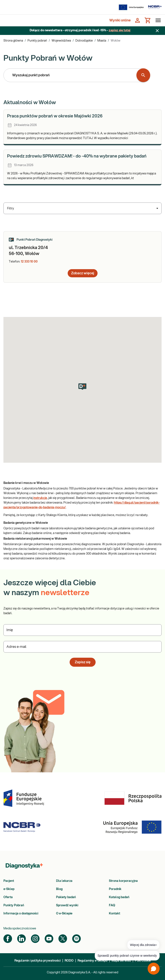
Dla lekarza (64, 881)
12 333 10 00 (29, 262)
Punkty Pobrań (14, 905)
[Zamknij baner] (157, 31)
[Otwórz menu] (157, 20)
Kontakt (115, 914)
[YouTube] (49, 939)
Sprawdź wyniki (67, 905)
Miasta (102, 41)
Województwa (61, 41)
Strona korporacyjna (123, 881)
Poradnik (115, 889)
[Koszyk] (148, 20)
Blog (59, 889)
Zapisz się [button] (83, 662)
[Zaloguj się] (137, 20)
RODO (69, 961)
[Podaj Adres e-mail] (82, 647)
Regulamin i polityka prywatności (37, 961)
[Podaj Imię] (82, 630)
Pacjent (9, 881)
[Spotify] (76, 939)
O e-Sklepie (64, 914)
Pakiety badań (66, 897)
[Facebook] (8, 939)
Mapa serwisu (121, 961)
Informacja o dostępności (21, 914)
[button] (82, 387)
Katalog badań (119, 897)
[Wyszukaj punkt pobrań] (143, 75)
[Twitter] (63, 939)
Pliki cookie (143, 961)
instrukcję (40, 498)
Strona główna (13, 41)
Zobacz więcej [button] (83, 273)
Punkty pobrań (37, 41)
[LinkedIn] (21, 939)
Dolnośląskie (84, 41)
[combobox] (71, 75)
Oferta (8, 897)
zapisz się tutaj (120, 30)
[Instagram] (35, 939)
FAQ (112, 905)
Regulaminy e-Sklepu (92, 961)
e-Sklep (9, 889)
